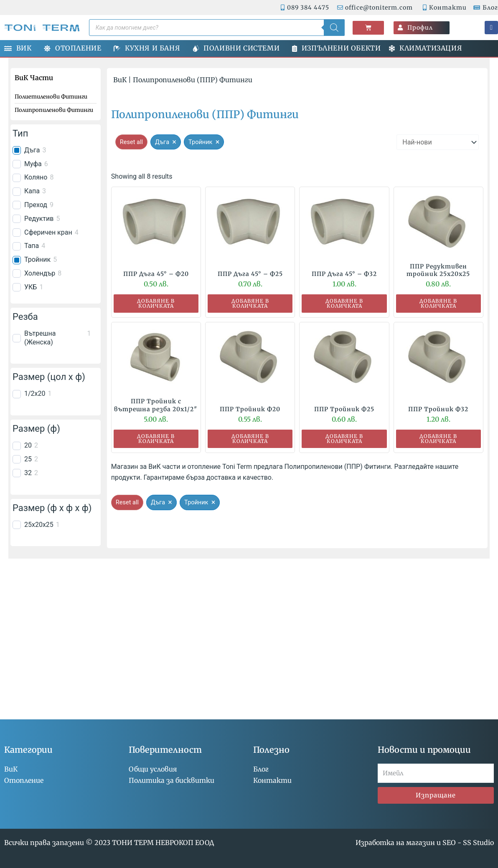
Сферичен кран (48, 232)
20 (28, 445)
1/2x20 (35, 394)
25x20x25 (39, 525)
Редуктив (39, 219)
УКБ (30, 287)
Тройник (37, 259)
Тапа (32, 246)
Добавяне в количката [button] (156, 303)
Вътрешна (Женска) (40, 338)
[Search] (334, 28)
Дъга (32, 150)
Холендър (40, 273)
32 (28, 473)
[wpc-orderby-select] (437, 142)
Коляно (36, 177)
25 (28, 459)
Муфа (33, 164)
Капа (32, 191)
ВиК (120, 80)
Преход (36, 205)
